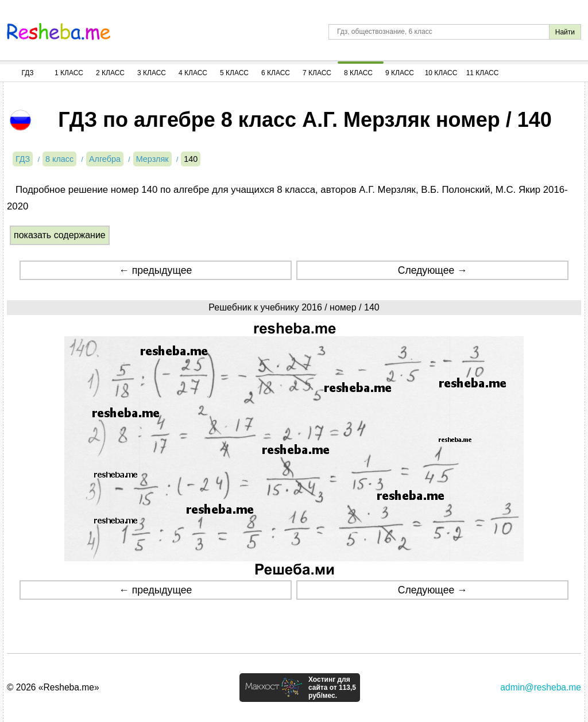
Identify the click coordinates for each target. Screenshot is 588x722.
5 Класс (234, 73)
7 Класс (317, 73)
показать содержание (60, 235)
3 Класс (152, 73)
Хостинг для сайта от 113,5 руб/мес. (332, 688)
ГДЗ (27, 73)
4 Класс (193, 73)
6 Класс (276, 73)
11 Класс (483, 73)
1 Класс (69, 73)
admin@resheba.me (541, 687)
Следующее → (433, 270)
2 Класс (110, 73)
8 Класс (358, 73)
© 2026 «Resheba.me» (53, 687)
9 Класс (400, 73)
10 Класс (441, 73)
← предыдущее (155, 270)
